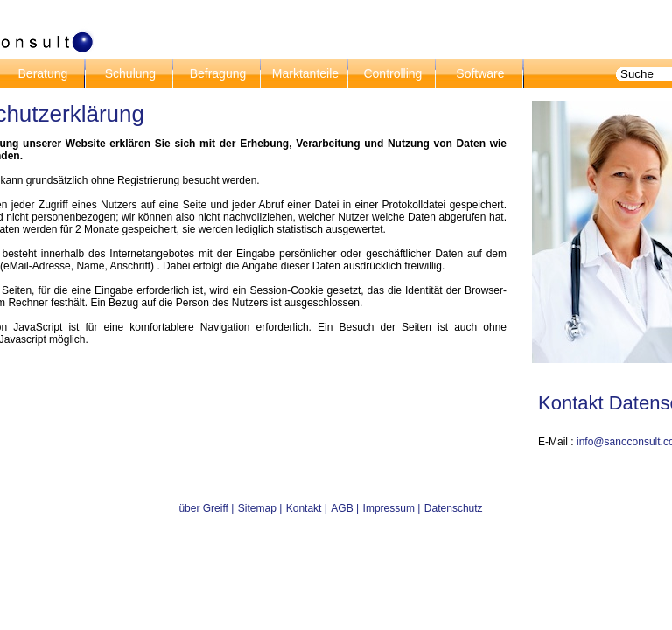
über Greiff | (206, 508)
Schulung (129, 73)
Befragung (217, 73)
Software (478, 73)
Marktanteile (304, 73)
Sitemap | (260, 508)
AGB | (345, 508)
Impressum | (392, 508)
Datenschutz (454, 508)
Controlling (392, 73)
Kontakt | (307, 508)
